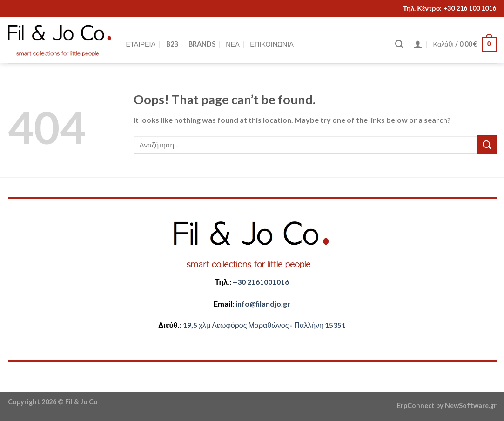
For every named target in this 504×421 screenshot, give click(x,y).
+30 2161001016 (261, 282)
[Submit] (487, 144)
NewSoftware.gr (471, 405)
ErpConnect (416, 405)
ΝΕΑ (233, 44)
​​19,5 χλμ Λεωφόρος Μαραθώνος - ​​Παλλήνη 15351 (264, 325)
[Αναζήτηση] (399, 44)
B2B (172, 44)
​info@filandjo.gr (263, 304)
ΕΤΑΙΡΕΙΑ (141, 44)
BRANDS (202, 44)
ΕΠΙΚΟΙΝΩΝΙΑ (272, 44)
